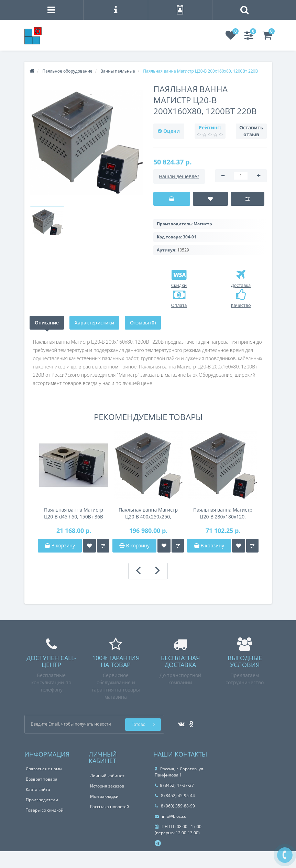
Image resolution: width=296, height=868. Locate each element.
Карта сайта (38, 789)
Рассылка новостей (110, 807)
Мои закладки (104, 796)
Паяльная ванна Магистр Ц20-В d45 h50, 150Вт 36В (74, 513)
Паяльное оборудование (67, 71)
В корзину (60, 545)
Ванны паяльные (118, 71)
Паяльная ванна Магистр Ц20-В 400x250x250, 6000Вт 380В (148, 513)
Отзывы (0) (143, 323)
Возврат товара (42, 779)
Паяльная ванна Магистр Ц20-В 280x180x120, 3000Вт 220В (223, 513)
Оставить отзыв (251, 131)
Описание (47, 323)
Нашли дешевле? (179, 176)
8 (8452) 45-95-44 (175, 796)
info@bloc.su (171, 816)
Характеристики (94, 323)
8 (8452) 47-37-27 (174, 785)
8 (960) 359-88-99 (175, 806)
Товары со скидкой (45, 810)
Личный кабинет (107, 776)
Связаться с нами (44, 769)
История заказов (107, 786)
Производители (42, 800)
